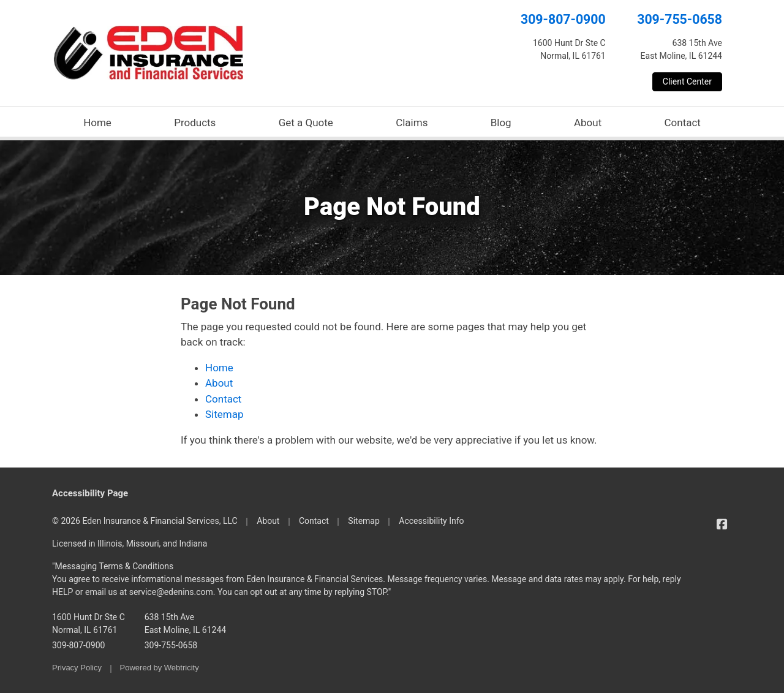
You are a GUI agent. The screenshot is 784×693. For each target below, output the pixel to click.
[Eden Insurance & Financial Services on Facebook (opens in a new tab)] (722, 524)
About (588, 123)
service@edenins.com (171, 592)
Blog (501, 123)
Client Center (687, 81)
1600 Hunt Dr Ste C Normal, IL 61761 (89, 623)
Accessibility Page (90, 493)
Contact (682, 123)
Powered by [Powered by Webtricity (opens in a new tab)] (160, 668)
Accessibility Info (431, 521)
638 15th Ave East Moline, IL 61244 (185, 623)
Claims (412, 123)
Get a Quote (306, 123)
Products (195, 123)
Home (97, 123)
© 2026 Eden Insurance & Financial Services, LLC (145, 521)
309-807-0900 (563, 19)
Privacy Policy (77, 668)
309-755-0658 (680, 19)
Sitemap (224, 414)
